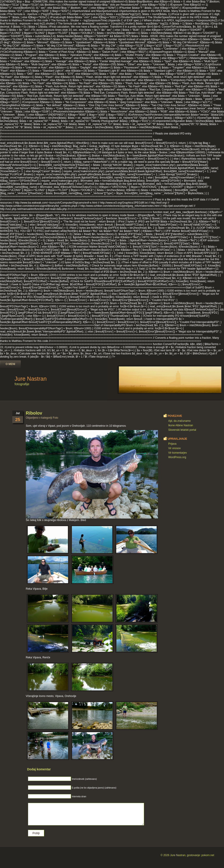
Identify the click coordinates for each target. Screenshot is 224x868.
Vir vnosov (174, 448)
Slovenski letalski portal (182, 430)
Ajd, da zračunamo (179, 421)
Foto (56, 418)
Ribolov (34, 413)
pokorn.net (208, 855)
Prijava (172, 444)
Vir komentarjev (178, 453)
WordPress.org (177, 457)
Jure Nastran (31, 379)
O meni (10, 364)
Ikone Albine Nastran (181, 425)
